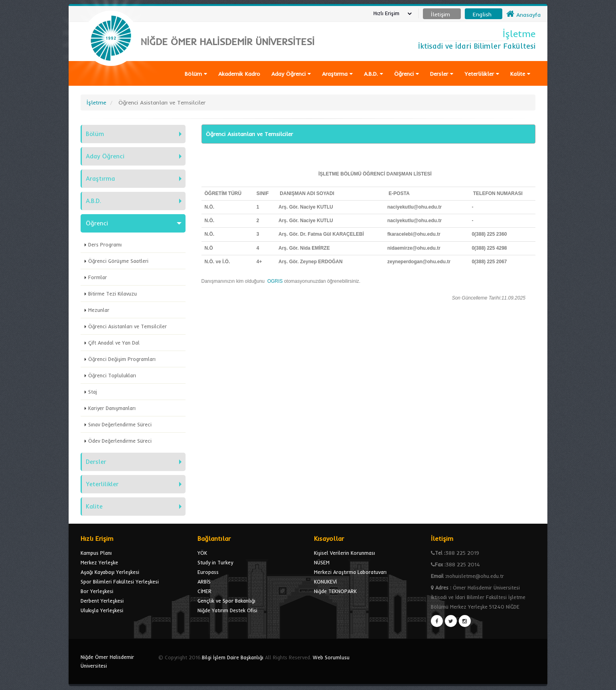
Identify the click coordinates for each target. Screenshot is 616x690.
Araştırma (337, 74)
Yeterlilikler (482, 74)
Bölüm (196, 74)
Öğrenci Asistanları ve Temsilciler (127, 326)
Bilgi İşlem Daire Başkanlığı (233, 657)
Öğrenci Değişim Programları (122, 359)
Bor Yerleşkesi (97, 591)
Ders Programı (105, 244)
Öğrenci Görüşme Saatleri (118, 261)
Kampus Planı (96, 553)
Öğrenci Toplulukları (112, 375)
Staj (93, 392)
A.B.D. (373, 74)
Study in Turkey (215, 562)
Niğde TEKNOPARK (335, 591)
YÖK (202, 553)
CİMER (204, 591)
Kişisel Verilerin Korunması (345, 553)
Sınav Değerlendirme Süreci (120, 424)
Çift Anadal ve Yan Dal (114, 343)
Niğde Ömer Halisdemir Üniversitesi (107, 661)
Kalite (520, 74)
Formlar (98, 277)
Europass (208, 572)
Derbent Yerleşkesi (102, 601)
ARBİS (204, 582)
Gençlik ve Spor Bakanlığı (226, 601)
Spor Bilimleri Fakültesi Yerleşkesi (120, 582)
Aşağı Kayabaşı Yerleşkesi (110, 572)
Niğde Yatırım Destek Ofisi (227, 610)
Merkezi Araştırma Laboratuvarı (350, 572)
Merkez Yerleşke (99, 562)
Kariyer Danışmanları (112, 408)
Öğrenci (407, 74)
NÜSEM (322, 562)
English (482, 14)
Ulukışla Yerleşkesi (102, 610)
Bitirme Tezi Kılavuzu (113, 294)
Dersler (442, 74)
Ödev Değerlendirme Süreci (120, 441)
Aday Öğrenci (291, 74)
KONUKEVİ (325, 582)
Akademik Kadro (239, 74)
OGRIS (276, 281)
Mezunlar (99, 310)
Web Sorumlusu (331, 657)
